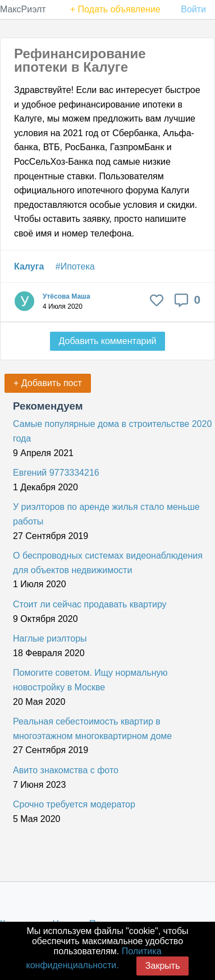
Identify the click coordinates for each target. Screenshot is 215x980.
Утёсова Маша (67, 296)
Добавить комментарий (108, 341)
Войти (193, 9)
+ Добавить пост (48, 383)
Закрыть (163, 966)
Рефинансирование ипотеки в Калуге (80, 60)
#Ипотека (75, 266)
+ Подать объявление (115, 9)
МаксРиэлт (23, 9)
